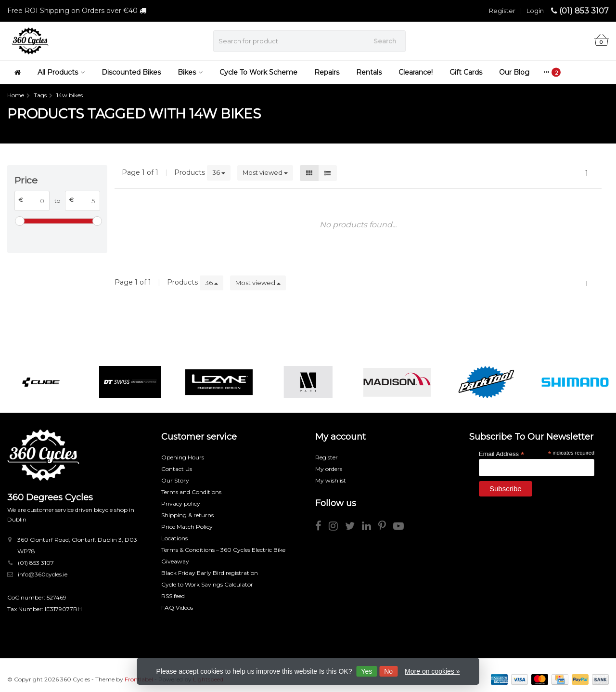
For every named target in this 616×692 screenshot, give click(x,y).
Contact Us (177, 469)
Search (385, 41)
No (388, 671)
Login (535, 11)
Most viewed (265, 172)
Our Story (175, 480)
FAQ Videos (177, 607)
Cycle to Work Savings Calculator (207, 584)
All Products (61, 72)
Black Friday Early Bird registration (210, 573)
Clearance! (416, 72)
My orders (329, 469)
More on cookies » (432, 671)
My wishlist (331, 480)
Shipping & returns (187, 515)
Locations (174, 538)
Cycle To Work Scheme (258, 72)
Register (502, 11)
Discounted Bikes (131, 72)
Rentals (369, 72)
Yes (366, 671)
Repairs (327, 72)
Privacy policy (181, 503)
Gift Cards (466, 72)
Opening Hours (183, 457)
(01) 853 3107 (584, 11)
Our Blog (514, 72)
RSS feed (173, 596)
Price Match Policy (187, 527)
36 (219, 172)
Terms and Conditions (191, 492)
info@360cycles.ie (43, 574)
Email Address (501, 453)
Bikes (190, 72)
